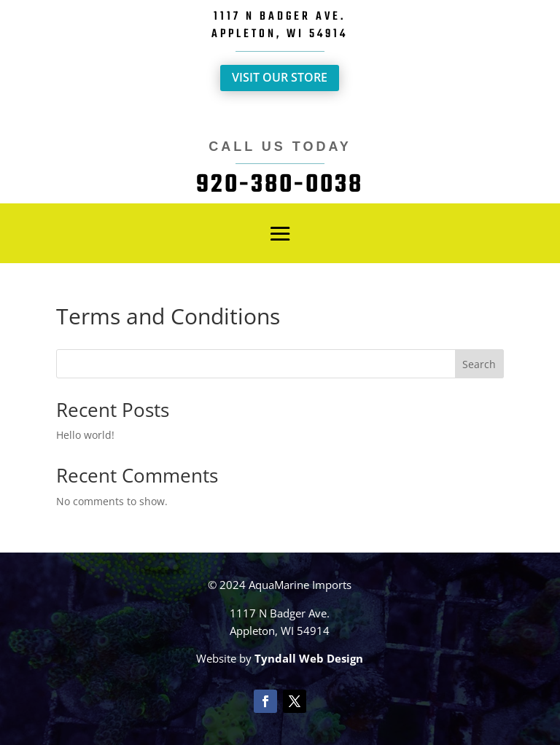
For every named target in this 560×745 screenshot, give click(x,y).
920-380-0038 (280, 185)
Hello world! (85, 435)
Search (479, 364)
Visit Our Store (280, 77)
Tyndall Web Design (309, 658)
